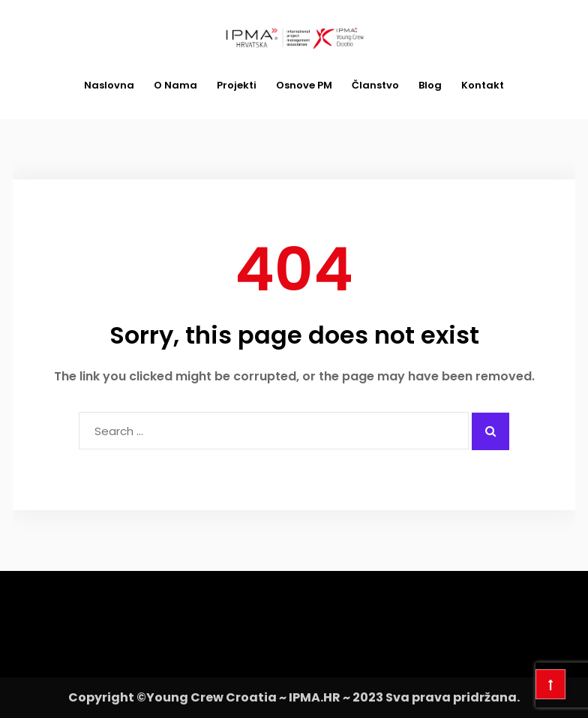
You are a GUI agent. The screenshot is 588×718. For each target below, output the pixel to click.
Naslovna (109, 85)
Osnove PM (304, 85)
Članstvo (375, 85)
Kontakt (483, 85)
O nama (175, 85)
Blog (430, 85)
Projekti (237, 85)
